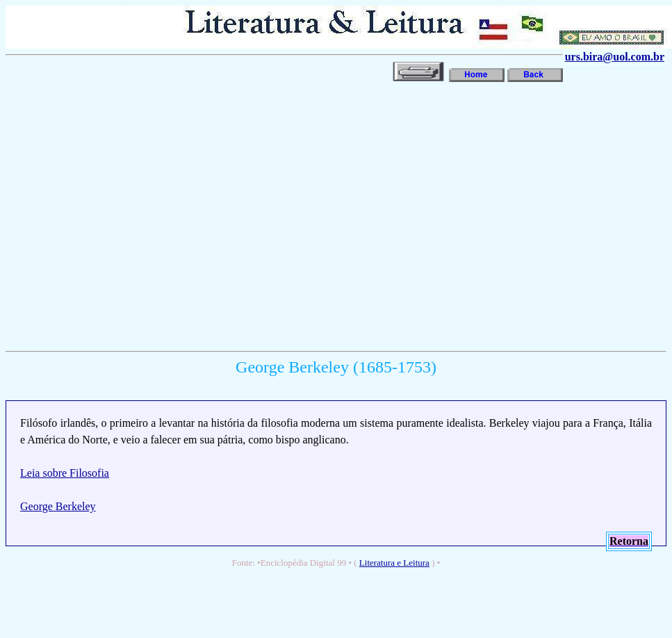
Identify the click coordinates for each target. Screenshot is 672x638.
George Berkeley (58, 506)
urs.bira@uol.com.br (615, 57)
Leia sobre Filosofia (65, 473)
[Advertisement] (130, 215)
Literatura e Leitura (394, 563)
